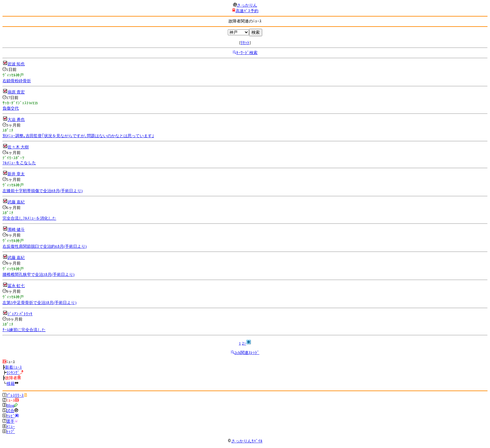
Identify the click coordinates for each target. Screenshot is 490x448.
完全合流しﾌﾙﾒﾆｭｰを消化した (29, 218)
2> (244, 343)
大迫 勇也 (16, 119)
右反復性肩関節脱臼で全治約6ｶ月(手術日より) (45, 246)
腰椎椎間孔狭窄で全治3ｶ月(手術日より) (38, 274)
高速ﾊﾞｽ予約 (247, 11)
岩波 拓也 (16, 64)
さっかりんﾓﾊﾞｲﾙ (245, 441)
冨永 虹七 (16, 286)
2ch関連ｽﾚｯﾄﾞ (247, 353)
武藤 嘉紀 (16, 202)
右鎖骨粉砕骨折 (17, 81)
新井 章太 (16, 174)
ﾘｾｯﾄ (245, 43)
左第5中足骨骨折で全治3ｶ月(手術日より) (40, 303)
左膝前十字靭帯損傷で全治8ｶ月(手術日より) (42, 191)
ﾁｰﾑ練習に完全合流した (24, 330)
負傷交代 (11, 108)
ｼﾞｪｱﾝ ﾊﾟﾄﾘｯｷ (20, 314)
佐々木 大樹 (18, 147)
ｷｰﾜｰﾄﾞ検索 (247, 53)
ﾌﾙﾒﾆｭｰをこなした (19, 163)
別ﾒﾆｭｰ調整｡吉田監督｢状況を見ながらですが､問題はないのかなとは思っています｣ (78, 136)
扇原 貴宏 (16, 92)
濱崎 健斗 (16, 229)
